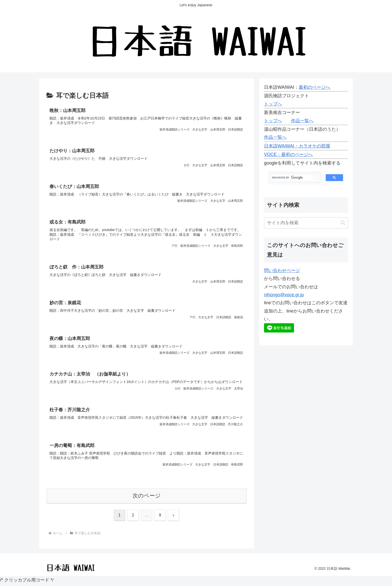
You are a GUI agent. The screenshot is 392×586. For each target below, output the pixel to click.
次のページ (147, 498)
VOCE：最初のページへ (288, 154)
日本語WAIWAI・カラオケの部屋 (297, 146)
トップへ (273, 104)
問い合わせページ (282, 270)
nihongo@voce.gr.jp (284, 295)
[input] (306, 223)
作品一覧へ (302, 121)
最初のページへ (314, 87)
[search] (292, 178)
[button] (343, 223)
